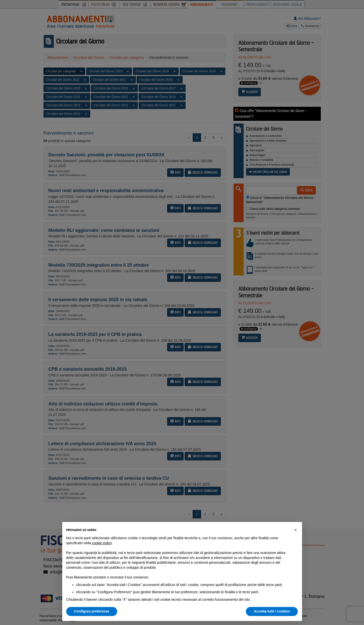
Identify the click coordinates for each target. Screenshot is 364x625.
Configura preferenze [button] (92, 611)
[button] (296, 530)
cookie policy (102, 543)
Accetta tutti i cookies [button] (272, 611)
